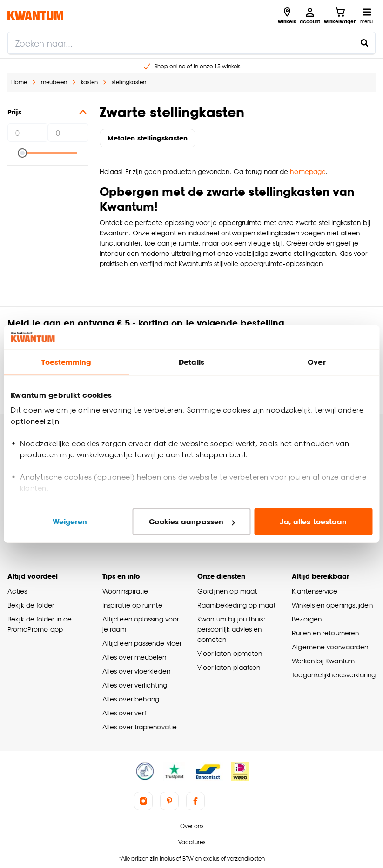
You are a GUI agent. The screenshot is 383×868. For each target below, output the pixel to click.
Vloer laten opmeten (230, 653)
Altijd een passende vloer (142, 643)
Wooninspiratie (125, 591)
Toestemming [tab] (66, 362)
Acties (17, 591)
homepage (308, 171)
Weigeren (70, 522)
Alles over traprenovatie (140, 727)
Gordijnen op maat (227, 591)
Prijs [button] (48, 112)
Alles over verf (124, 713)
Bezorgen (307, 619)
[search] (191, 43)
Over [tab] (316, 362)
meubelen (54, 82)
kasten (89, 82)
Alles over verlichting (135, 685)
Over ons (192, 826)
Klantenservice (315, 591)
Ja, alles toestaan (313, 522)
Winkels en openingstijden (332, 605)
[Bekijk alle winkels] (287, 16)
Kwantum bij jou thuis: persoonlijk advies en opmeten (231, 629)
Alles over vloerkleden (136, 671)
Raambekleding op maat (237, 605)
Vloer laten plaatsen (229, 667)
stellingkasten (129, 82)
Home (19, 82)
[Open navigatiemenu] (366, 16)
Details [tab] (191, 362)
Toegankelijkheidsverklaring (334, 675)
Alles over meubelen (134, 657)
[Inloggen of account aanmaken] (310, 16)
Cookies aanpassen (192, 522)
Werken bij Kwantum (323, 661)
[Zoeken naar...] (364, 43)
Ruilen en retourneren (325, 633)
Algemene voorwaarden (330, 647)
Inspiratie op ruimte (132, 605)
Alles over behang (131, 699)
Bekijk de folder (31, 605)
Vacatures (192, 842)
